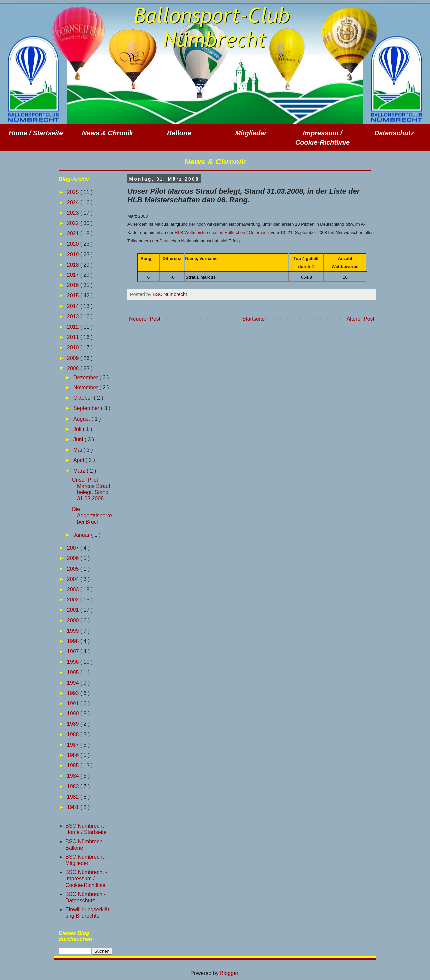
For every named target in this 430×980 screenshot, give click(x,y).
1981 (74, 807)
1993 (74, 693)
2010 (74, 347)
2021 (74, 233)
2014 (74, 306)
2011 (74, 337)
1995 (74, 672)
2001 (74, 610)
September (87, 408)
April (79, 460)
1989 (74, 724)
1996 (74, 662)
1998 (74, 641)
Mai (78, 450)
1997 (74, 652)
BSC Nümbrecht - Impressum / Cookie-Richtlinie (86, 878)
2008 (74, 368)
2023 (74, 213)
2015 (74, 296)
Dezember (86, 377)
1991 (74, 703)
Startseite (254, 319)
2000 (74, 621)
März (80, 471)
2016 (74, 285)
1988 (74, 735)
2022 (74, 223)
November (86, 388)
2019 (74, 254)
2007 (74, 548)
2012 (74, 327)
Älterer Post (360, 319)
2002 (74, 600)
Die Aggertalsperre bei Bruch (92, 516)
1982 (74, 797)
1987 (74, 745)
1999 (74, 631)
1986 (74, 755)
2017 (74, 275)
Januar (82, 535)
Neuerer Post (145, 319)
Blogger (229, 973)
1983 (74, 786)
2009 (74, 358)
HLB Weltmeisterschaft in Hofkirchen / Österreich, (222, 232)
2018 (74, 265)
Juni (79, 439)
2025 (74, 192)
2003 (74, 589)
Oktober (84, 398)
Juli (78, 429)
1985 (74, 765)
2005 (74, 569)
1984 (74, 776)
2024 (74, 203)
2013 (74, 317)
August (82, 419)
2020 (74, 244)
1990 (74, 714)
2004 (74, 579)
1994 (74, 683)
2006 (74, 558)
